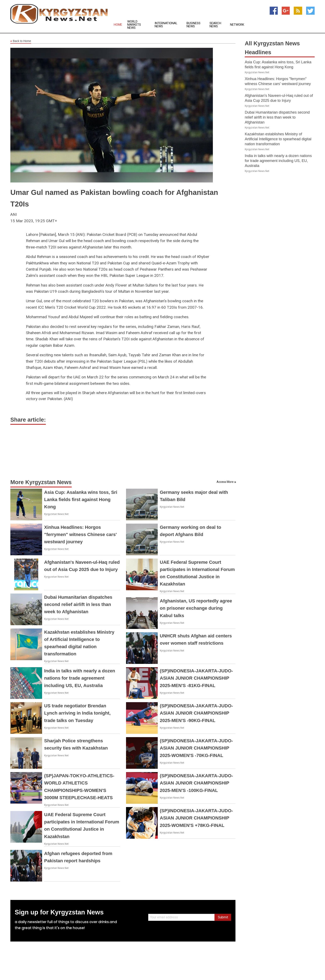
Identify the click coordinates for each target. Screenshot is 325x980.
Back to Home (21, 41)
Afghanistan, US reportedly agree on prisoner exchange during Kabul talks (196, 608)
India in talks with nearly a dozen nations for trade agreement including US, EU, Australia (80, 678)
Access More (225, 482)
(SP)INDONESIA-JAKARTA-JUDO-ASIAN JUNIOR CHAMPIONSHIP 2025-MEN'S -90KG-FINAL (196, 713)
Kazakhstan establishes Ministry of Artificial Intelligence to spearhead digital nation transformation (278, 139)
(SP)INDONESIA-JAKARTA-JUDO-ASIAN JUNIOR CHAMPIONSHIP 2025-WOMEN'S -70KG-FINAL (196, 748)
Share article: (28, 420)
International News (166, 25)
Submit (223, 917)
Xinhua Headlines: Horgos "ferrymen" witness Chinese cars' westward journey (80, 534)
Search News (215, 25)
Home (118, 25)
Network (237, 25)
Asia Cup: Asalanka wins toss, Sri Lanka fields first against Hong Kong (81, 500)
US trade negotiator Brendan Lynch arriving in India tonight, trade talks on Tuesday (77, 713)
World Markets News (134, 25)
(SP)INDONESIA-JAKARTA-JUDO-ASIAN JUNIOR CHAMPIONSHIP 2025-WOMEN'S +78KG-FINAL (196, 818)
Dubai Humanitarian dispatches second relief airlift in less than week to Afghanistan (78, 604)
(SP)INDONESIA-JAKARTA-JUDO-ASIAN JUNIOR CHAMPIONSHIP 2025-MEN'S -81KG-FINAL (196, 678)
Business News (193, 25)
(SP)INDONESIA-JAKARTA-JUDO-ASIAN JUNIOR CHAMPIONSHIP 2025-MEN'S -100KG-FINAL (196, 783)
